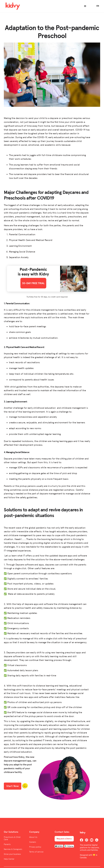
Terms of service (36, 852)
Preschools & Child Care (12, 838)
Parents (7, 844)
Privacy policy (35, 847)
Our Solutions (11, 832)
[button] (85, 6)
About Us (33, 837)
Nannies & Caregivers (13, 849)
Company (34, 832)
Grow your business (12, 854)
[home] (15, 6)
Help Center (9, 859)
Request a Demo (64, 839)
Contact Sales (62, 832)
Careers (33, 842)
